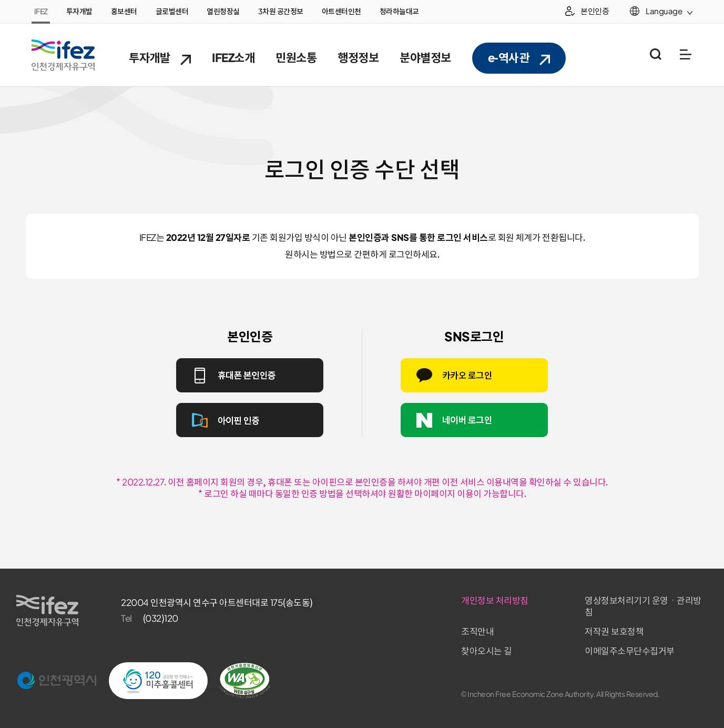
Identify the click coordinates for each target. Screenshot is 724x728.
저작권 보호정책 (614, 632)
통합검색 (655, 54)
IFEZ (41, 12)
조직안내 (477, 632)
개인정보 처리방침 (495, 601)
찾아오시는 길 (487, 651)
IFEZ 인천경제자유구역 (63, 55)
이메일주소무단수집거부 (630, 651)
